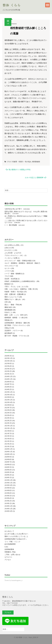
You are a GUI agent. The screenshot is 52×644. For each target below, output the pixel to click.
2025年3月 (8, 369)
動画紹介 (8, 284)
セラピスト (8, 557)
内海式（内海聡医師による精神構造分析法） (20, 281)
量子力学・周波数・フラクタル (16, 336)
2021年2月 (8, 444)
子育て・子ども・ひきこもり (15, 287)
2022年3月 (8, 418)
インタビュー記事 (11, 258)
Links (6, 547)
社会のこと (8, 312)
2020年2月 (8, 475)
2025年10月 (8, 361)
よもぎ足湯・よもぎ (12, 253)
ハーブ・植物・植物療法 (13, 274)
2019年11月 (8, 483)
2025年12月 (8, 358)
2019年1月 (8, 503)
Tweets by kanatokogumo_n (13, 580)
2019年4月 (8, 498)
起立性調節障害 (10, 544)
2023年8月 (8, 397)
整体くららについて (12, 297)
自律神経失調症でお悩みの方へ (16, 539)
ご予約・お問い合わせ (12, 555)
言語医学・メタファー (12, 331)
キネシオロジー (10, 266)
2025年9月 (8, 364)
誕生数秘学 (8, 333)
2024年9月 (8, 382)
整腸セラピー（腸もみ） (13, 299)
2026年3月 (8, 356)
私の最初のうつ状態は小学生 (18, 170)
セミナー (8, 268)
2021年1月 (8, 447)
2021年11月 (8, 428)
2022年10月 (8, 402)
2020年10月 (8, 454)
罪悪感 (7, 320)
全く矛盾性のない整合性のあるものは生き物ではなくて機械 (26, 216)
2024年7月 (8, 384)
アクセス (8, 560)
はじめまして (9, 531)
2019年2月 (8, 501)
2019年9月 (8, 488)
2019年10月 (8, 485)
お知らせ (8, 248)
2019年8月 (8, 491)
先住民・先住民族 (11, 279)
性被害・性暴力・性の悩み (22, 162)
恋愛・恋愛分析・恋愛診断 (14, 294)
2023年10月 (8, 395)
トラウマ (8, 271)
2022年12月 (8, 400)
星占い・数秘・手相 (12, 305)
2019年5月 (8, 496)
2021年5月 (8, 436)
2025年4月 (8, 366)
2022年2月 (8, 421)
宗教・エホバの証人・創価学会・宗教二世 (20, 289)
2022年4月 (8, 415)
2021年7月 (8, 434)
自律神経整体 (9, 549)
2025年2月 (8, 371)
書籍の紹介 (8, 307)
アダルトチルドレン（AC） (14, 255)
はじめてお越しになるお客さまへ (16, 534)
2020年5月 (8, 467)
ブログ (9, 162)
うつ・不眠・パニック (12, 542)
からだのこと (9, 250)
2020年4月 (8, 470)
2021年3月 (8, 441)
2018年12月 (8, 506)
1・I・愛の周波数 (11, 225)
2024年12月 (8, 377)
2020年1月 (8, 478)
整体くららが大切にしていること (16, 536)
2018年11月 (8, 509)
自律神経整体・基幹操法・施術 (16, 323)
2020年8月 (8, 459)
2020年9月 (8, 457)
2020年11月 (8, 452)
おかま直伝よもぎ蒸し (12, 245)
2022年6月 (8, 410)
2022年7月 (8, 408)
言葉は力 (8, 328)
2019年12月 (8, 480)
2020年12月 (8, 449)
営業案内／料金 (10, 552)
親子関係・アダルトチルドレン (16, 325)
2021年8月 (8, 431)
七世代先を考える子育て (13, 209)
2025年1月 (8, 374)
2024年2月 (8, 389)
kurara (14, 24)
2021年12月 (8, 426)
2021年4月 (8, 439)
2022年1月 (8, 423)
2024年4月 (8, 387)
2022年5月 (8, 413)
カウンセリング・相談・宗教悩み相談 (18, 261)
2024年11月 (8, 379)
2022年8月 (8, 405)
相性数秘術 (36, 162)
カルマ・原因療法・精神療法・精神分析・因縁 (21, 263)
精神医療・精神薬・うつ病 (14, 318)
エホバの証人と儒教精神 (36, 177)
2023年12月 (8, 392)
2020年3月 (8, 472)
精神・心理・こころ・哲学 (14, 315)
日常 (6, 302)
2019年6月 (8, 493)
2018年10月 (8, 511)
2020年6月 (8, 465)
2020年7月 (8, 462)
